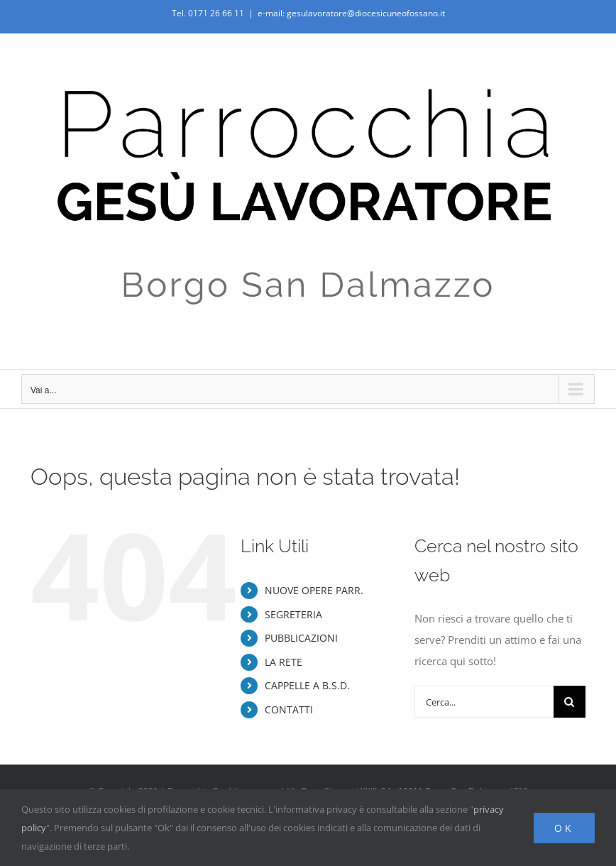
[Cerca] (570, 702)
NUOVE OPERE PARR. (314, 590)
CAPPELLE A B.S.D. (307, 685)
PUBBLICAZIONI (301, 638)
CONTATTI (289, 709)
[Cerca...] (484, 702)
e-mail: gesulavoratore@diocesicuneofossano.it (351, 13)
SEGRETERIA (293, 614)
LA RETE (284, 662)
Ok (564, 828)
